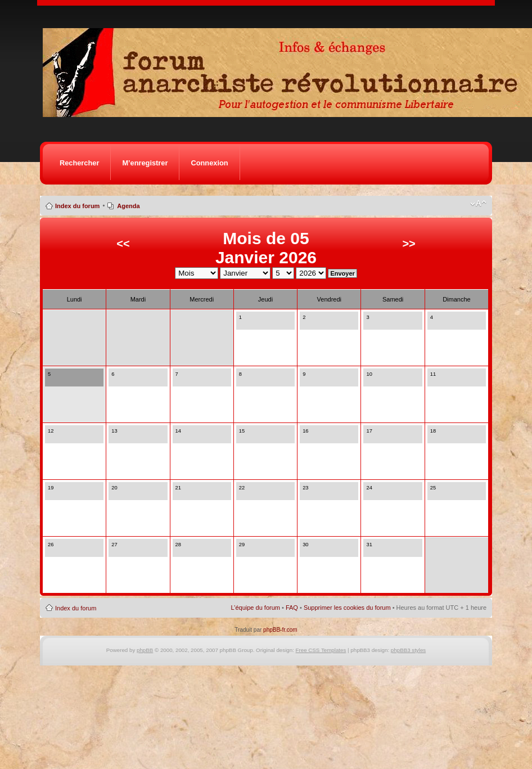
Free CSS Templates (321, 650)
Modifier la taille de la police (478, 204)
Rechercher (79, 163)
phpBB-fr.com (280, 630)
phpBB (145, 650)
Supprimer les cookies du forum (347, 608)
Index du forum (77, 206)
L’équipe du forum (256, 608)
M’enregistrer (145, 163)
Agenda (128, 206)
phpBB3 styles (408, 650)
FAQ (292, 608)
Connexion (209, 163)
